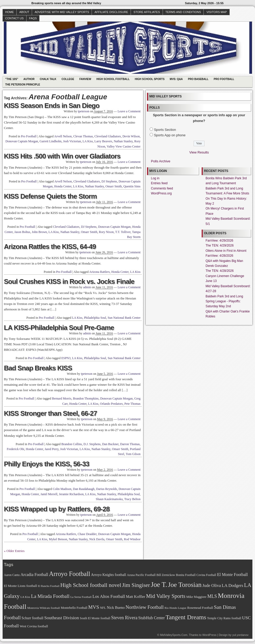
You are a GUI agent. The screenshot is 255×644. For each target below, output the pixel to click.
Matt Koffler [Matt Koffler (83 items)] (136, 597)
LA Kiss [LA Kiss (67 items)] (25, 597)
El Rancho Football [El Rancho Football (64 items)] (49, 586)
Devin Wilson (131, 136)
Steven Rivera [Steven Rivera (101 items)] (124, 618)
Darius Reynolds (106, 489)
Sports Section (165, 130)
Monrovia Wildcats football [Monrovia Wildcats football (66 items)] (44, 608)
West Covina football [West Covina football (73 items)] (34, 626)
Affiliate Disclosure (111, 12)
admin (87, 287)
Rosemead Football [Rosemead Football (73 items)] (200, 608)
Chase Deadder (87, 534)
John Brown (39, 232)
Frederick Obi (15, 449)
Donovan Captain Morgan (22, 141)
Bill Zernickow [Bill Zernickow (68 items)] (166, 575)
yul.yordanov (240, 635)
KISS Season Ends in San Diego (52, 106)
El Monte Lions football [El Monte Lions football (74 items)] (20, 586)
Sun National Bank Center (124, 318)
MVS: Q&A (176, 79)
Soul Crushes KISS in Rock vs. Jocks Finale (69, 281)
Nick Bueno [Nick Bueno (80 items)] (116, 608)
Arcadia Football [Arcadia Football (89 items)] (34, 575)
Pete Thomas (132, 404)
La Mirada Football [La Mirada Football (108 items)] (50, 596)
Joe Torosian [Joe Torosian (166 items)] (185, 585)
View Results (199, 152)
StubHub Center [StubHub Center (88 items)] (151, 618)
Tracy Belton (132, 499)
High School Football (113, 79)
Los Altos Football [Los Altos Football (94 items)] (109, 596)
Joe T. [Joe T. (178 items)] (159, 585)
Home (9, 12)
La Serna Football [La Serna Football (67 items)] (81, 597)
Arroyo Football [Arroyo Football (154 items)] (69, 574)
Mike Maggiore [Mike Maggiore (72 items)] (196, 597)
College (68, 79)
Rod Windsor (132, 539)
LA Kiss (88, 141)
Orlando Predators (111, 404)
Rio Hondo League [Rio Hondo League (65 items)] (175, 608)
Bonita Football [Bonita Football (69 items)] (186, 575)
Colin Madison (62, 489)
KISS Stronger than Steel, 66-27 (50, 413)
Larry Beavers (103, 141)
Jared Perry (52, 449)
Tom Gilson (133, 454)
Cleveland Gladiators (108, 136)
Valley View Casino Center (124, 146)
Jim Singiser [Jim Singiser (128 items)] (136, 585)
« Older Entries (14, 551)
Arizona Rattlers (100, 272)
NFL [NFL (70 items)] (103, 608)
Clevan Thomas (83, 136)
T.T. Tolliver (123, 232)
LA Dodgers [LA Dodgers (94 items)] (232, 585)
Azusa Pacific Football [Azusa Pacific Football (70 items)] (141, 575)
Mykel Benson (58, 539)
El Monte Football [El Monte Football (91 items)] (232, 575)
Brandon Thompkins (86, 398)
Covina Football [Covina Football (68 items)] (206, 575)
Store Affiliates (147, 12)
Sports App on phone (170, 135)
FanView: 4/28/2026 (219, 256)
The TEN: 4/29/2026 (220, 246)
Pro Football (224, 79)
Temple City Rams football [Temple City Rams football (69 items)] (224, 618)
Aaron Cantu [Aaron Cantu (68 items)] (12, 575)
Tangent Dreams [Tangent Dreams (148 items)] (186, 617)
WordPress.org (161, 193)
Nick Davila (97, 539)
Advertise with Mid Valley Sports (62, 12)
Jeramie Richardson (71, 494)
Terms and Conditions (183, 12)
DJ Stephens (109, 181)
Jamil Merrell (49, 494)
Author (29, 79)
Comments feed (162, 188)
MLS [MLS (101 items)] (212, 596)
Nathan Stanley (123, 141)
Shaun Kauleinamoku (109, 499)
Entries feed (159, 183)
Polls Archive (161, 161)
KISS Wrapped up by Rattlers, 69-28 (57, 509)
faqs (33, 18)
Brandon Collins (72, 444)
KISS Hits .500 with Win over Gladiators (62, 156)
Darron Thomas (130, 444)
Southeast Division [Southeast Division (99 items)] (62, 618)
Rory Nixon (106, 232)
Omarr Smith (114, 186)
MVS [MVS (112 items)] (94, 607)
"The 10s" (12, 79)
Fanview (85, 79)
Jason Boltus (22, 232)
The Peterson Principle (23, 85)
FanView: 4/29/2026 (219, 241)
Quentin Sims (132, 186)
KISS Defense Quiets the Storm (50, 196)
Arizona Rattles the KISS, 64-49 (50, 247)
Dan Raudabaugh (84, 489)
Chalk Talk (48, 79)
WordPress (209, 635)
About (24, 12)
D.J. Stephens (92, 444)
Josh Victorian (72, 141)
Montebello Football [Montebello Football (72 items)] (74, 608)
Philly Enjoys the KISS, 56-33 (47, 464)
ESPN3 (66, 358)
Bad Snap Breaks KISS (38, 368)
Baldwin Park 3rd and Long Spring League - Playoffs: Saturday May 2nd (224, 301)
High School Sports (150, 79)
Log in (155, 178)
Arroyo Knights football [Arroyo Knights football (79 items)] (109, 575)
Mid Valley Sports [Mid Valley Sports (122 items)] (166, 596)
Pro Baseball (198, 79)
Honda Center (63, 186)
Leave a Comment (129, 111)
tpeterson (84, 111)
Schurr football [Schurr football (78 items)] (33, 618)
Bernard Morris (62, 398)
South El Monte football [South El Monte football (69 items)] (95, 618)
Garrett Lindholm (50, 141)
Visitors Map (216, 12)
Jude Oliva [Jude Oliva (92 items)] (212, 585)
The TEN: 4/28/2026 (220, 271)
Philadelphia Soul (95, 318)
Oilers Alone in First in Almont (226, 251)
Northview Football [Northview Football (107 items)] (145, 607)
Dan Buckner (110, 444)
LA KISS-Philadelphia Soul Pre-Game (59, 328)
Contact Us (14, 18)
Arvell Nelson (63, 136)
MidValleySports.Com (174, 635)
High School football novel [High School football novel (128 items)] (91, 585)
